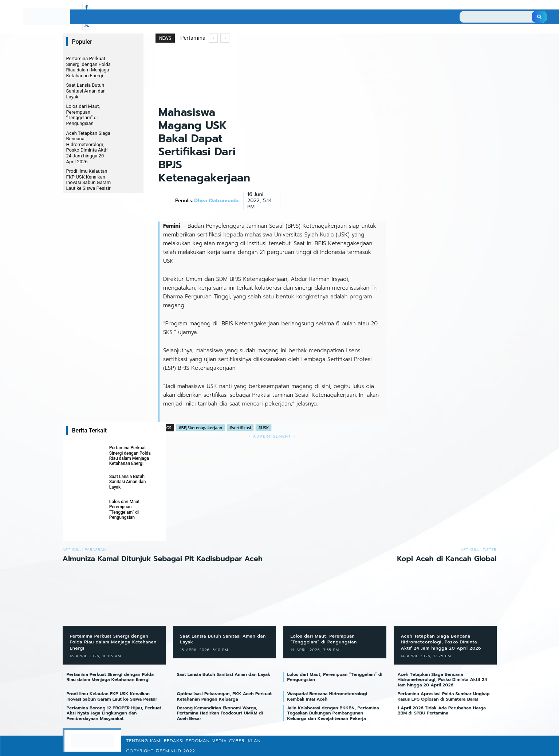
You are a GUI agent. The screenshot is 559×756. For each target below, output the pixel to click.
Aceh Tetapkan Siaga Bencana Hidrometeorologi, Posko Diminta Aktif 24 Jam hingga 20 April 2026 (88, 147)
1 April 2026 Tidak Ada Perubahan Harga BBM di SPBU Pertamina (442, 710)
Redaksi (174, 741)
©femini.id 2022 (176, 751)
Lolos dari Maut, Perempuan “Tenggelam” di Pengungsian (83, 115)
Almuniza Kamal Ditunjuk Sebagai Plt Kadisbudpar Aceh (163, 559)
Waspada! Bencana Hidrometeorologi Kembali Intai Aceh (327, 696)
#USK (263, 428)
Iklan (254, 741)
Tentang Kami (144, 741)
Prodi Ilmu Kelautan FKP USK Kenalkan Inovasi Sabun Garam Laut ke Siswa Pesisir (89, 180)
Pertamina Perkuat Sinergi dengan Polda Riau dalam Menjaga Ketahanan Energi (88, 67)
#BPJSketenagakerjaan (200, 428)
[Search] (539, 17)
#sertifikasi (240, 428)
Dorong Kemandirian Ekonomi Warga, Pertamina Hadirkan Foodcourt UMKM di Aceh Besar (220, 713)
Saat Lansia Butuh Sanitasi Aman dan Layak (86, 91)
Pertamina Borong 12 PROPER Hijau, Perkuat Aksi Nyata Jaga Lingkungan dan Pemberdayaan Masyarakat (114, 713)
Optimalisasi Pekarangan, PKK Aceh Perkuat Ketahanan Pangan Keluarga (225, 696)
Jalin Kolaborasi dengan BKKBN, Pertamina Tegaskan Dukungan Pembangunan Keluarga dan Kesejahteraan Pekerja (333, 713)
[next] (225, 38)
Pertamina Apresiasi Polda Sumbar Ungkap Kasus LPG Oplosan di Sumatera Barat (444, 696)
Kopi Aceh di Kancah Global (447, 559)
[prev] (213, 38)
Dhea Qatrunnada (216, 201)
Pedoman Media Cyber (215, 741)
